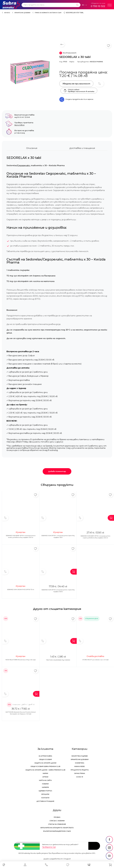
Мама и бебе (80, 766)
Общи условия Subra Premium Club (45, 766)
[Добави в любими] (35, 495)
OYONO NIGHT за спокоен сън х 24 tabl (95, 660)
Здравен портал (45, 791)
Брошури (45, 794)
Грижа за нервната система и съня (48, 13)
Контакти (45, 798)
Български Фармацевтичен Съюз (57, 831)
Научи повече (19, 125)
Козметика (80, 763)
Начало (7, 13)
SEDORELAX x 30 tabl (75, 13)
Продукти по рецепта (80, 770)
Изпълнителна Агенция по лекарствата (57, 828)
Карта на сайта (45, 780)
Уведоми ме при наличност (76, 84)
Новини (45, 784)
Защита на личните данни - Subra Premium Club (45, 770)
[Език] (84, 5)
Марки (45, 773)
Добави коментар (57, 471)
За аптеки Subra (45, 756)
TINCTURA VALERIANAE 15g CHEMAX (58, 660)
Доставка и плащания (82, 148)
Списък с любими (57, 821)
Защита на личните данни (45, 763)
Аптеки (45, 777)
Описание (32, 148)
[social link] (109, 840)
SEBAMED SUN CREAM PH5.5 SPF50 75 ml (21, 590)
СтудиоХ (67, 859)
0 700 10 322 (98, 6)
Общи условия (45, 759)
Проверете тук (49, 847)
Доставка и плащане (45, 801)
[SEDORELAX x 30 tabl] (29, 72)
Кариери (45, 787)
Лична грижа (80, 773)
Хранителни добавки (22, 13)
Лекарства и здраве (80, 756)
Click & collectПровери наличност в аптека (79, 91)
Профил (57, 817)
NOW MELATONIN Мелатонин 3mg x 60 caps (21, 660)
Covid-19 (80, 777)
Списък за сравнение (57, 824)
